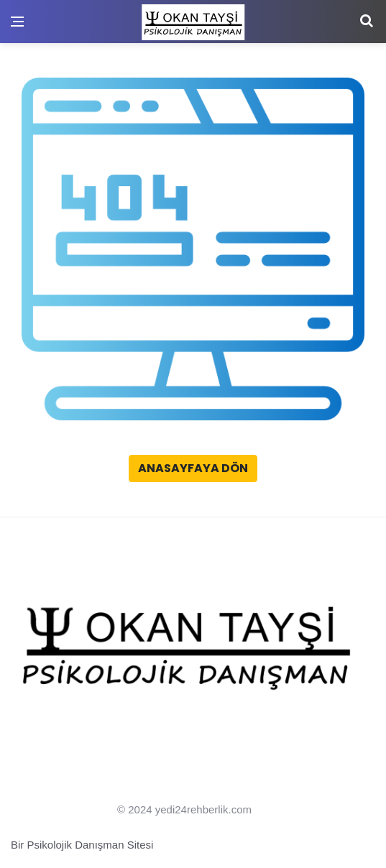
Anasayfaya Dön (193, 468)
